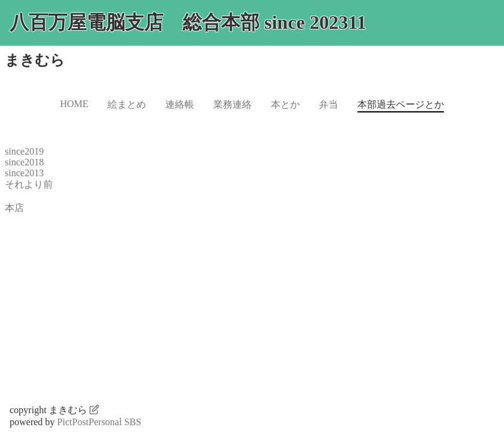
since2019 (24, 151)
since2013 (24, 173)
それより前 (29, 184)
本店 (14, 208)
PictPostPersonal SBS (99, 422)
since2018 (24, 162)
